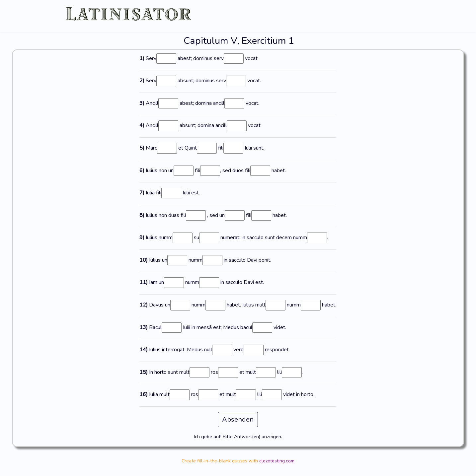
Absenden (238, 419)
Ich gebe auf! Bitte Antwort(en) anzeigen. (238, 437)
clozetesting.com (277, 461)
